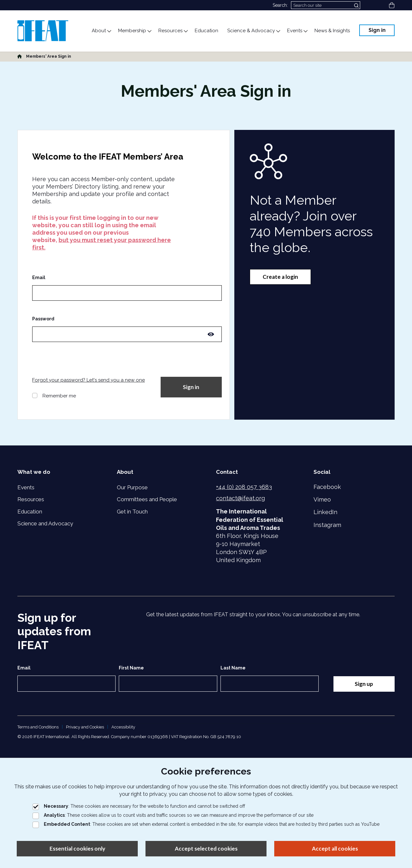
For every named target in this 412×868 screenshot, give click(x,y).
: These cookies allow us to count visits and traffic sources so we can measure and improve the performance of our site (173, 815)
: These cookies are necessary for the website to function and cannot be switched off (139, 806)
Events (26, 487)
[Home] (19, 56)
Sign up (364, 684)
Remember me (59, 396)
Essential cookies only (77, 848)
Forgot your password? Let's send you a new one (89, 380)
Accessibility (123, 727)
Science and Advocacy (45, 523)
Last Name (233, 668)
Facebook (327, 487)
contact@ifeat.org (240, 498)
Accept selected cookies (206, 848)
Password (43, 319)
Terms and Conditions (38, 727)
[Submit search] (357, 5)
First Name (131, 668)
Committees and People (147, 499)
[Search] (326, 5)
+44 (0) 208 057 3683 (244, 487)
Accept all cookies (335, 848)
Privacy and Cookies (85, 727)
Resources (31, 499)
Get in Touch (132, 512)
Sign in (377, 30)
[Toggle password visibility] (211, 334)
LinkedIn (325, 512)
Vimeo (322, 499)
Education (30, 512)
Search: (280, 5)
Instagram (327, 525)
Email (39, 278)
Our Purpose (132, 487)
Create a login (280, 277)
